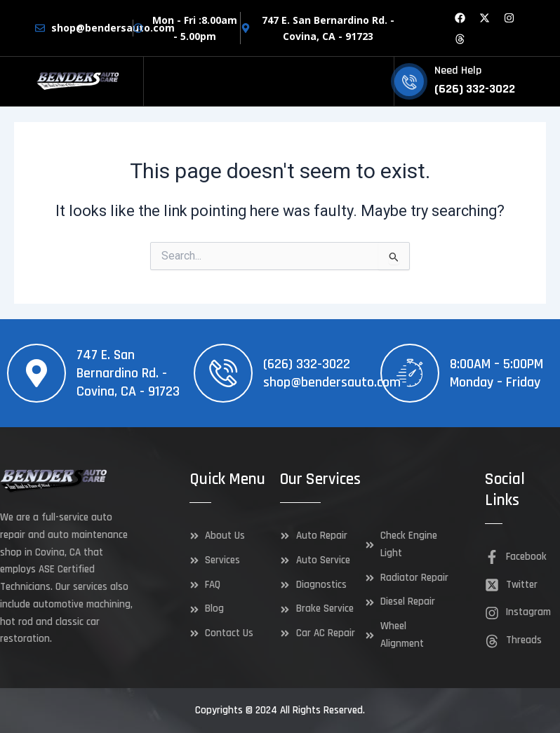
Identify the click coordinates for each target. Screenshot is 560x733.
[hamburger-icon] (378, 82)
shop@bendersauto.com (332, 382)
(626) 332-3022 (307, 364)
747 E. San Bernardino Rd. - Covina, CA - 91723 (128, 373)
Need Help (458, 70)
